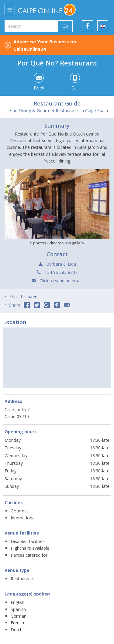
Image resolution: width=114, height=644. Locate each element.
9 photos (57, 243)
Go (65, 26)
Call (75, 82)
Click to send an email (61, 281)
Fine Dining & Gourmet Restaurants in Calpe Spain (59, 111)
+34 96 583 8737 (61, 272)
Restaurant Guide (57, 103)
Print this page (23, 296)
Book (39, 82)
